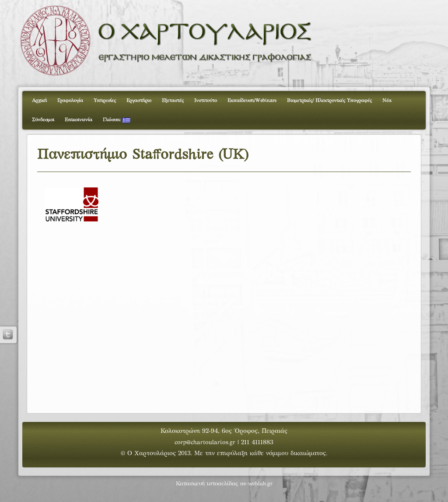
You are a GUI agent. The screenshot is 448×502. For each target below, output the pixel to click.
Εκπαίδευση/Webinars (252, 101)
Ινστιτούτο (206, 101)
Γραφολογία (70, 101)
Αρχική (39, 101)
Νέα (387, 101)
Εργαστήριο (139, 101)
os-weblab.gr (256, 484)
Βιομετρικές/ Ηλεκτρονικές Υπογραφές (329, 101)
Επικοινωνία (79, 120)
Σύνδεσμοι (43, 120)
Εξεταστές (173, 101)
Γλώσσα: (117, 120)
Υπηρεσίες (105, 101)
